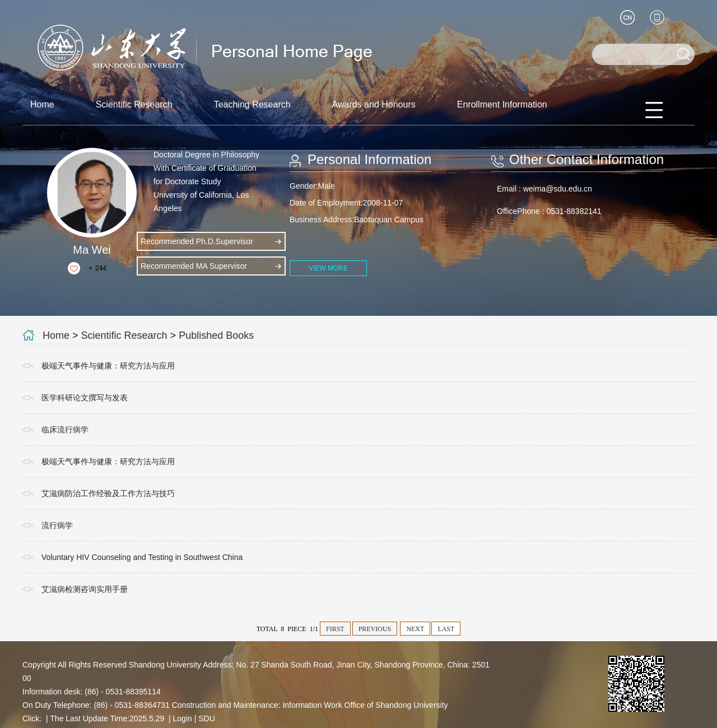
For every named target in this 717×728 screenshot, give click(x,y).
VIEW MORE (328, 268)
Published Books (216, 335)
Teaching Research (252, 104)
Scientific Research (134, 104)
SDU (207, 718)
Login (183, 718)
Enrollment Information (502, 104)
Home (42, 104)
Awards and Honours (374, 104)
